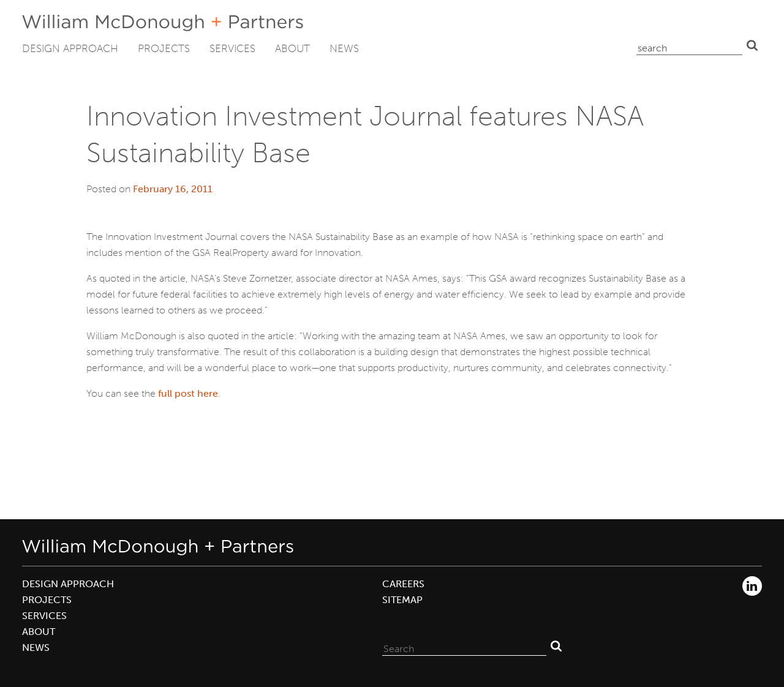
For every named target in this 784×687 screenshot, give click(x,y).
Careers (403, 584)
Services (232, 48)
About (292, 48)
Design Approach (70, 48)
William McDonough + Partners (163, 23)
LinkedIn (752, 586)
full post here (188, 393)
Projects (164, 48)
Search (752, 45)
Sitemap (402, 600)
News (344, 48)
